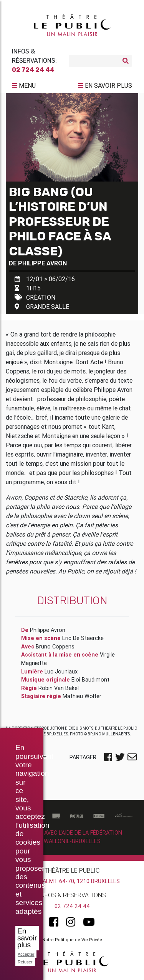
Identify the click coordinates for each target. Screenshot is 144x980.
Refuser (25, 962)
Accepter (26, 954)
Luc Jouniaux (61, 672)
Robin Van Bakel (59, 688)
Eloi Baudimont (90, 680)
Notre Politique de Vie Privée (72, 940)
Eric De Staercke (83, 638)
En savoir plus (27, 938)
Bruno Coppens (55, 647)
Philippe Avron (42, 263)
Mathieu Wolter (82, 696)
